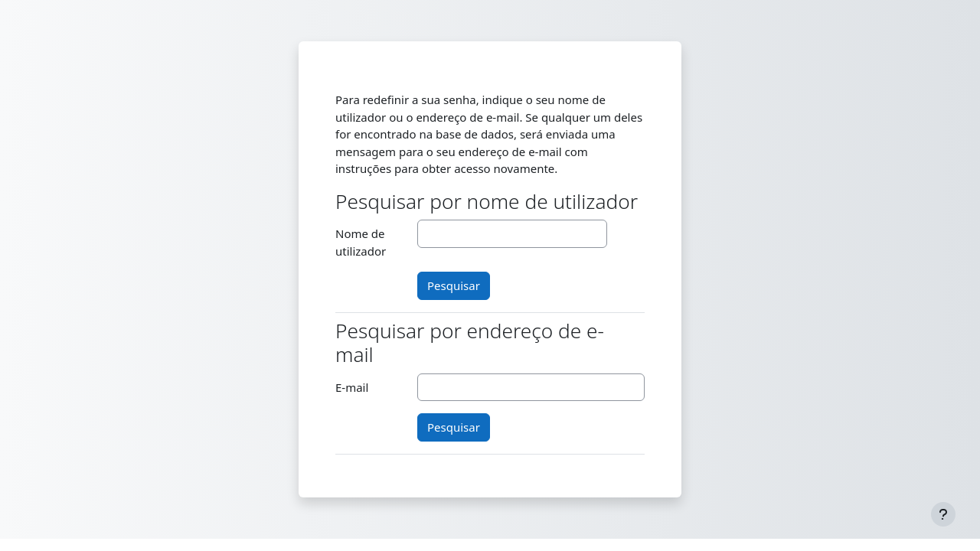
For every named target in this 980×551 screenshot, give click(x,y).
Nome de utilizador (361, 242)
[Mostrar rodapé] (943, 514)
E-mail (352, 387)
